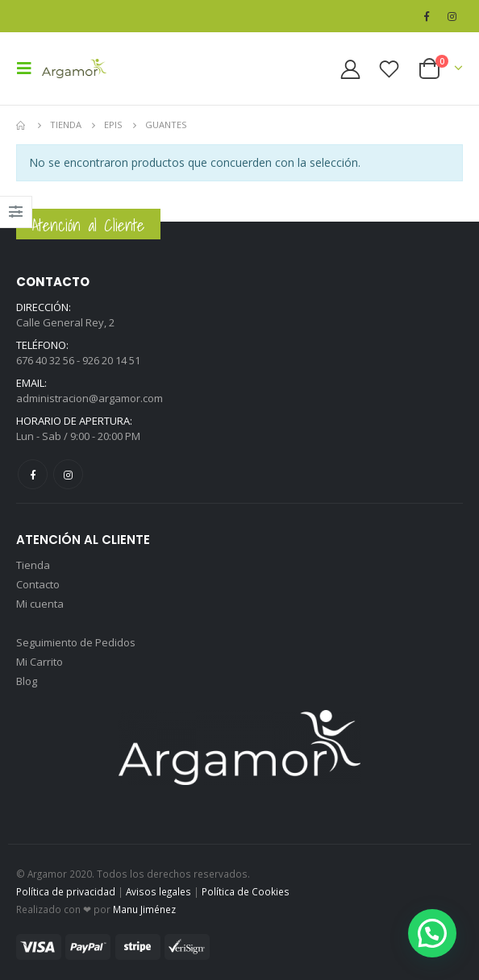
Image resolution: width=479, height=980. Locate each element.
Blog (27, 681)
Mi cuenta (40, 604)
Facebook (33, 474)
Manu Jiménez (144, 909)
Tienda (33, 565)
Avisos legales (158, 891)
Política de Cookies (246, 891)
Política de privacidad (66, 891)
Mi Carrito (40, 662)
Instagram (68, 474)
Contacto (38, 584)
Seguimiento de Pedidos (76, 642)
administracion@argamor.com (90, 398)
